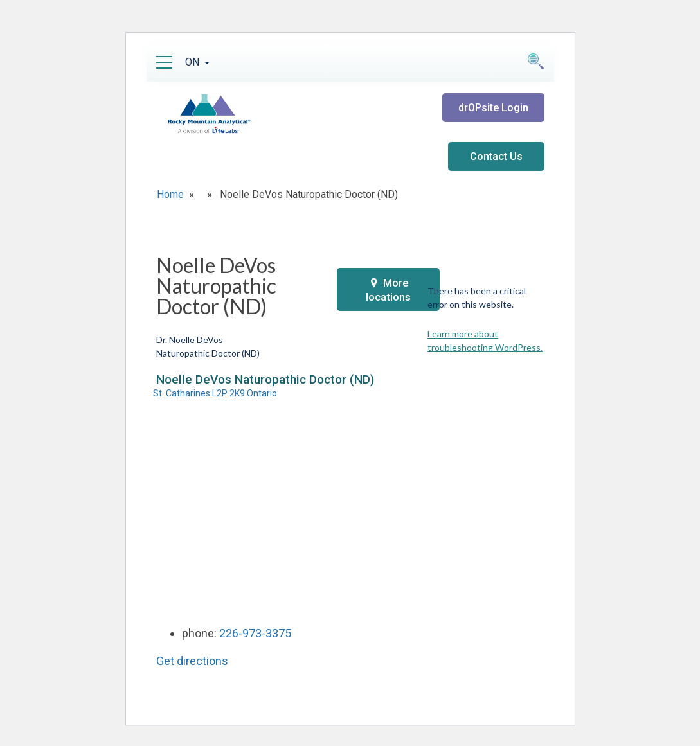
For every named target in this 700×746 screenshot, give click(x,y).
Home (170, 194)
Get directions (192, 661)
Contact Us (496, 156)
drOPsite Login (493, 108)
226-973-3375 (255, 633)
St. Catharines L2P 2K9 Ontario (215, 393)
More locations (388, 290)
